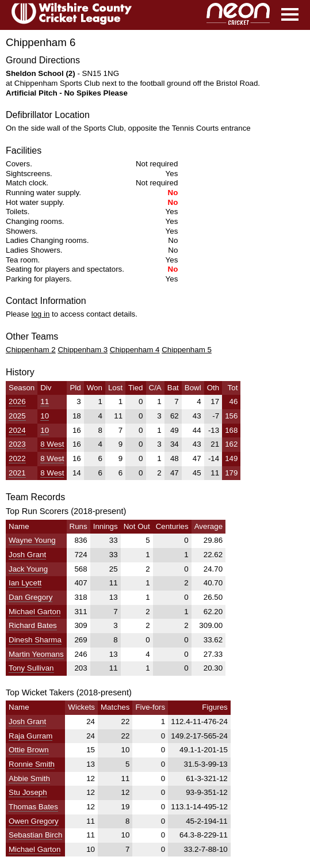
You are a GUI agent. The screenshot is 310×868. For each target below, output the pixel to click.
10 (45, 416)
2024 (17, 430)
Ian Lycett (25, 583)
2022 (17, 458)
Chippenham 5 (187, 350)
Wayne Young (32, 540)
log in (40, 314)
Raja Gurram (30, 736)
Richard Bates (33, 625)
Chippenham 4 (135, 350)
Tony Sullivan (31, 668)
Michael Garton (35, 612)
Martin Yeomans (36, 654)
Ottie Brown (29, 750)
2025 (17, 416)
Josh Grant (27, 555)
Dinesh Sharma (35, 640)
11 (45, 401)
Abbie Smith (29, 778)
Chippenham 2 (31, 350)
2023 (17, 444)
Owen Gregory (34, 821)
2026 (17, 401)
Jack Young (28, 569)
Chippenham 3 (83, 350)
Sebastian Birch (35, 835)
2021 (17, 473)
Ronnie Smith (32, 764)
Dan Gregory (30, 597)
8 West (52, 444)
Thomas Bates (33, 807)
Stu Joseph (28, 792)
